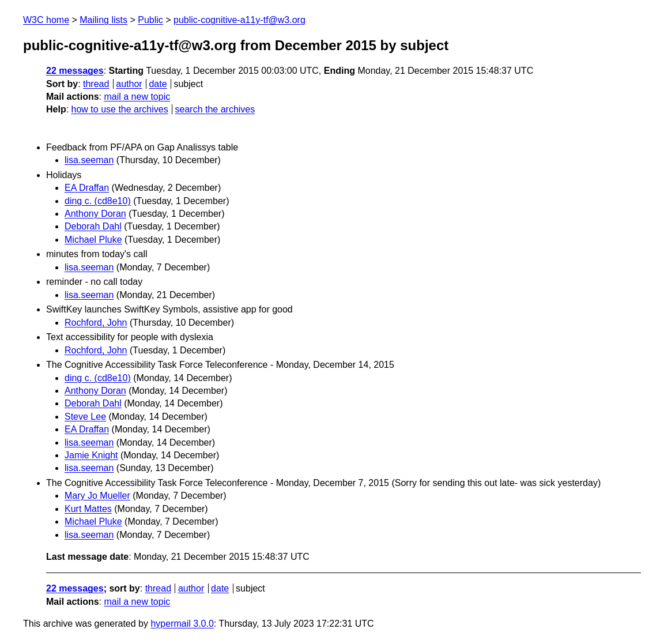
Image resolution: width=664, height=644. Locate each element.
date (158, 84)
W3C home (46, 20)
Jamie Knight (91, 455)
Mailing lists (103, 20)
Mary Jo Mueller (97, 496)
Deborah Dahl (93, 226)
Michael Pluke (93, 240)
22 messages (75, 71)
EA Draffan (87, 188)
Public (150, 20)
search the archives (215, 109)
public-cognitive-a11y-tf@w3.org (239, 20)
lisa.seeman (89, 160)
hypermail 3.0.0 (182, 624)
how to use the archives (120, 109)
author (129, 84)
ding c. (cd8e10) (98, 201)
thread (96, 84)
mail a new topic (137, 97)
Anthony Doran (95, 214)
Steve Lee (85, 417)
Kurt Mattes (88, 509)
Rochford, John (96, 323)
